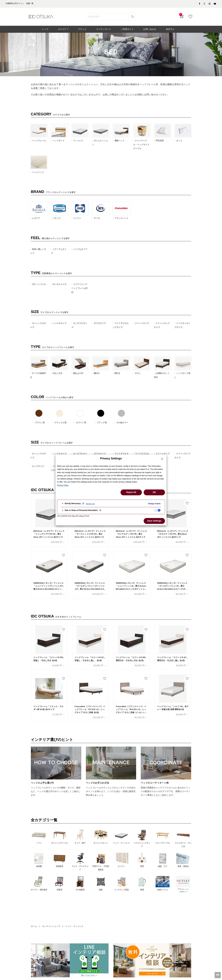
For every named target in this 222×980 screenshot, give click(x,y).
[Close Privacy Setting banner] (162, 459)
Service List (90, 504)
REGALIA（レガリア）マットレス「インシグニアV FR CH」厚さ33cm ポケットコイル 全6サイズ (49, 536)
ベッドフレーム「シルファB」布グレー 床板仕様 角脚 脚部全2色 (173, 710)
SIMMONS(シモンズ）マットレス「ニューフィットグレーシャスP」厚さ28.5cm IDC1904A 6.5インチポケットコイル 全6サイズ (49, 589)
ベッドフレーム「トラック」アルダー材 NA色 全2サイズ (48, 710)
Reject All (131, 492)
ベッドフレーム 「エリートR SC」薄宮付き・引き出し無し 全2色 (173, 661)
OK (154, 492)
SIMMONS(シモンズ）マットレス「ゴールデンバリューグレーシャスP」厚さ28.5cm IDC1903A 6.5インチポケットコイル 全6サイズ (90, 589)
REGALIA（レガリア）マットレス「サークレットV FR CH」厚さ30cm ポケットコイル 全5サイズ (90, 536)
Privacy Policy (63, 485)
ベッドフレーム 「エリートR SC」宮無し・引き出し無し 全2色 (90, 661)
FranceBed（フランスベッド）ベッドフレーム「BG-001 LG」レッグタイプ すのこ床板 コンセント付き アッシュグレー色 (131, 712)
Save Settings (154, 521)
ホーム (34, 928)
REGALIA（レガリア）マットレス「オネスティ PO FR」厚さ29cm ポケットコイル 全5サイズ (173, 536)
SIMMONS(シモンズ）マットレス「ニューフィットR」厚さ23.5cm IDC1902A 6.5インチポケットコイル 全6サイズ (131, 589)
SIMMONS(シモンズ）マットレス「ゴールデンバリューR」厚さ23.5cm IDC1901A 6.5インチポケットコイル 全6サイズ (172, 589)
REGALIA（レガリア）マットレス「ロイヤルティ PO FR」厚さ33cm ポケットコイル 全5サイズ (131, 536)
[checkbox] (157, 510)
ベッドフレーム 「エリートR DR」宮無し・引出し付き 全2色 (49, 661)
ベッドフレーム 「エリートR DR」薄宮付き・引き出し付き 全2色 (132, 661)
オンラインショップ (52, 928)
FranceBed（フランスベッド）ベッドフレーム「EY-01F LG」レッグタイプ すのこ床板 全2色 (90, 712)
